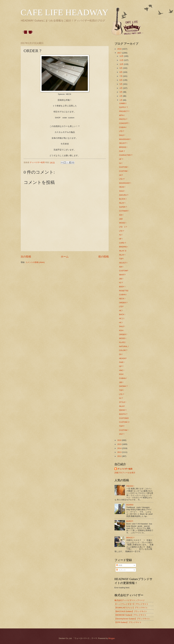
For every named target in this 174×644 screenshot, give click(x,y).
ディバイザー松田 (125, 469)
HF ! (121, 239)
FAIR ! (122, 362)
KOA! (121, 374)
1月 (121, 100)
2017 (120, 53)
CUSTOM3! (124, 418)
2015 (120, 444)
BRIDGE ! (123, 147)
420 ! (121, 215)
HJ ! (121, 163)
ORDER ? (123, 303)
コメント (121, 570)
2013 (120, 452)
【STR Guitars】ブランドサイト (128, 622)
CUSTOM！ (124, 430)
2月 (121, 96)
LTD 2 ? (123, 227)
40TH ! (122, 115)
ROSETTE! (124, 291)
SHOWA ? (123, 386)
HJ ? (121, 283)
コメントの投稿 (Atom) (35, 262)
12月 (122, 56)
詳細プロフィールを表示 (125, 473)
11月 (122, 60)
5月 (121, 84)
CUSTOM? (124, 271)
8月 (121, 72)
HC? (121, 175)
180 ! (121, 382)
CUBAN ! (123, 127)
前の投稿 (104, 257)
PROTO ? (123, 119)
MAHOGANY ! (125, 139)
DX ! (121, 354)
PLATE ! (123, 342)
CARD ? (123, 243)
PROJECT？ (124, 111)
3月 (121, 92)
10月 (122, 64)
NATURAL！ (124, 346)
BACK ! (122, 314)
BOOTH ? (123, 414)
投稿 (119, 565)
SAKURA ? (124, 195)
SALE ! (122, 135)
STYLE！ (123, 402)
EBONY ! (123, 410)
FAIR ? (122, 151)
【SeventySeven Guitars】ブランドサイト (132, 619)
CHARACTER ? (126, 155)
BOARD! (130, 505)
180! (121, 219)
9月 (121, 68)
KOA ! (122, 330)
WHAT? (122, 275)
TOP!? (122, 426)
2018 (120, 49)
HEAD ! (122, 187)
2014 (120, 448)
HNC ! (122, 370)
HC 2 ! (122, 318)
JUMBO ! (123, 103)
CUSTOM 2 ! (124, 422)
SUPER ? (123, 207)
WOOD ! (123, 223)
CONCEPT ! (124, 123)
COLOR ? (123, 350)
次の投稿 (26, 257)
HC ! (121, 311)
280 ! (121, 279)
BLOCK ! (123, 199)
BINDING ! (124, 247)
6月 (121, 80)
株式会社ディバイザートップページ (130, 600)
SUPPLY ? (123, 107)
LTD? (121, 307)
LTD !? (122, 179)
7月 (121, 76)
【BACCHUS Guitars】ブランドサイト (131, 611)
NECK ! (122, 299)
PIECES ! (130, 486)
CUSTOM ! (124, 167)
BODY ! (122, 287)
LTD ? (122, 131)
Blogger (112, 638)
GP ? (121, 366)
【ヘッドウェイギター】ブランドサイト (131, 604)
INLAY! (122, 406)
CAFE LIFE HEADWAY (65, 12)
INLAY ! (122, 203)
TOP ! (122, 259)
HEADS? (123, 358)
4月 (121, 88)
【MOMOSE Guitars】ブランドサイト (130, 615)
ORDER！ (123, 334)
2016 (120, 440)
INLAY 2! (123, 251)
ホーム (65, 257)
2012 (120, 456)
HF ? (121, 159)
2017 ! (122, 434)
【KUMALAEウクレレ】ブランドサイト (131, 608)
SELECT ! (123, 143)
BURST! (130, 521)
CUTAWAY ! (124, 211)
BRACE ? (130, 538)
